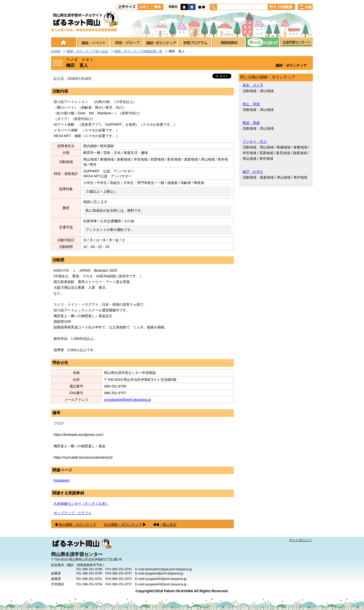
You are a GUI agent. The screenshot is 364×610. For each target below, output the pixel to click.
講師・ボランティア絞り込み (88, 51)
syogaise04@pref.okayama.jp (127, 400)
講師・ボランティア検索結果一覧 (138, 51)
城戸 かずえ (253, 172)
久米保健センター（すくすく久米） (81, 504)
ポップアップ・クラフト (73, 513)
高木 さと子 (253, 85)
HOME (56, 51)
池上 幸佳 (251, 104)
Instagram (61, 480)
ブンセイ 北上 (255, 142)
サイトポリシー (300, 540)
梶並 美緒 (251, 123)
